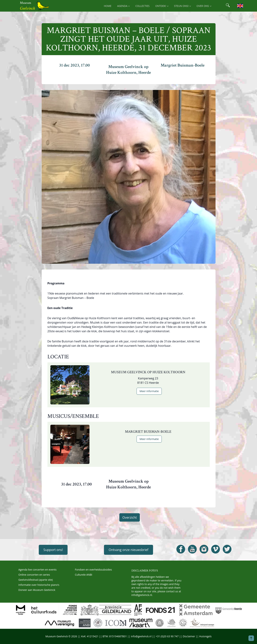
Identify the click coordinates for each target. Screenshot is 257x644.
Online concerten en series (34, 575)
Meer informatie (149, 391)
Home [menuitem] (108, 6)
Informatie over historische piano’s (39, 585)
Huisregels (205, 636)
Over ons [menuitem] (204, 6)
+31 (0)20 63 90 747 (167, 636)
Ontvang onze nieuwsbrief (128, 550)
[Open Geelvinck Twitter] (227, 549)
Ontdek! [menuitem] (162, 6)
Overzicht (130, 517)
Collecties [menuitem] (142, 6)
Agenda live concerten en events (38, 570)
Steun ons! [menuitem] (182, 6)
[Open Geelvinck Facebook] (181, 549)
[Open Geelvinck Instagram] (204, 549)
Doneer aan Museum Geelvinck (37, 590)
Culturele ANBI (84, 575)
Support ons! (53, 550)
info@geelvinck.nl (142, 595)
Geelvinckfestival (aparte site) (36, 580)
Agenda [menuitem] (123, 6)
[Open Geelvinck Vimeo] (216, 549)
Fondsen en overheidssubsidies (94, 570)
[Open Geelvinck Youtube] (192, 549)
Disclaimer (189, 636)
